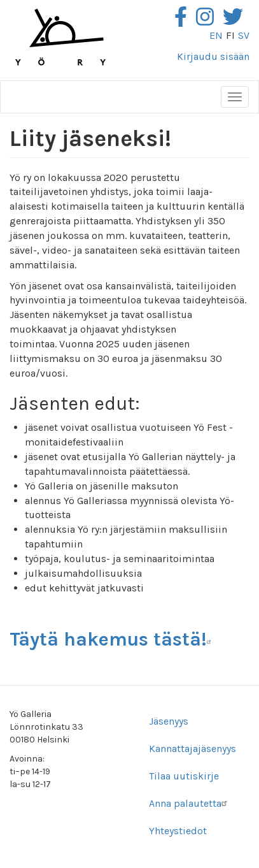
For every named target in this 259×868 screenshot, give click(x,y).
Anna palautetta (190, 803)
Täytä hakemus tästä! (113, 639)
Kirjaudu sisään (213, 56)
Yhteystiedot (178, 831)
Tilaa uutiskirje (184, 776)
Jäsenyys (169, 721)
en (216, 35)
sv (244, 35)
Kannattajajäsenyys (192, 749)
